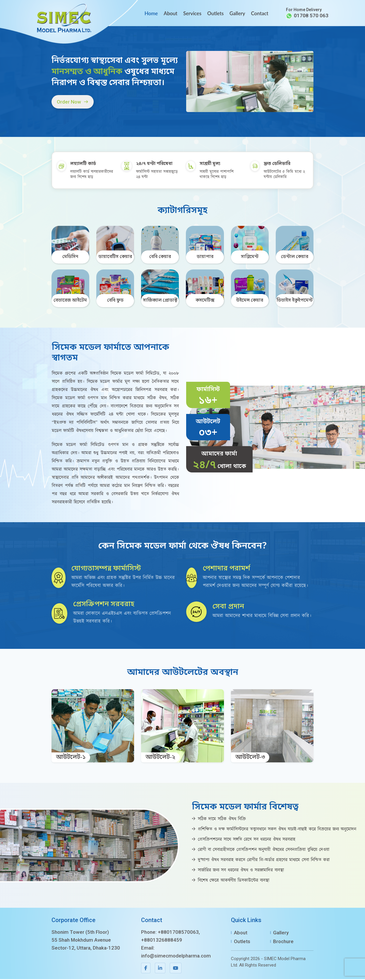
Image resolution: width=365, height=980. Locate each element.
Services (192, 13)
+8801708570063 (178, 933)
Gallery (237, 13)
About (170, 13)
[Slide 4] (256, 108)
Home (151, 13)
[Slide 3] (252, 108)
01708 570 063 (311, 16)
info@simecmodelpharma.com (176, 957)
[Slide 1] (240, 108)
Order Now (74, 102)
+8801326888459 (162, 941)
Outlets (215, 13)
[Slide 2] (247, 108)
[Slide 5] (261, 108)
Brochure (283, 942)
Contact (259, 13)
